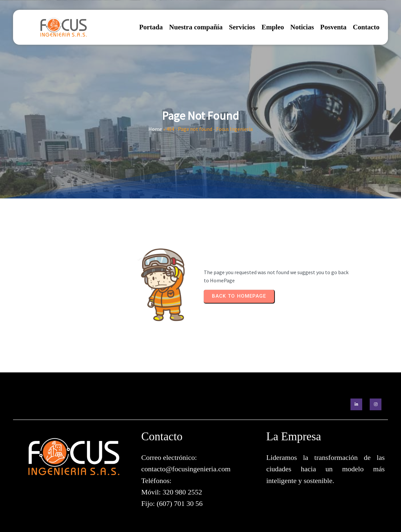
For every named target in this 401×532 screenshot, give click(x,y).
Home (155, 129)
